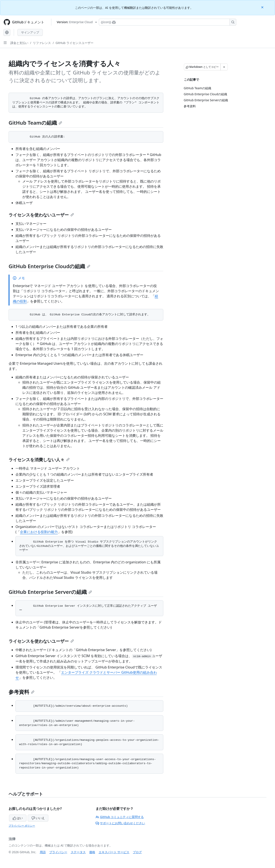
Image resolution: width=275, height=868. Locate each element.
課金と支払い (19, 43)
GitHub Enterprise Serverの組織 (50, 592)
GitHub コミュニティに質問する (120, 817)
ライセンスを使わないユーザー (41, 215)
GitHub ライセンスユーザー (74, 43)
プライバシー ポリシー (22, 826)
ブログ (137, 852)
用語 (43, 852)
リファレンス (42, 43)
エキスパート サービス (114, 852)
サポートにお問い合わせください (120, 823)
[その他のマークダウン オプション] (224, 67)
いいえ (38, 818)
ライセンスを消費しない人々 (39, 460)
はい (18, 818)
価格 (92, 852)
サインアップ (30, 32)
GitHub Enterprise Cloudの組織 (49, 266)
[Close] (263, 7)
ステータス (78, 852)
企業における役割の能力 (39, 532)
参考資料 (21, 692)
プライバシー (58, 852)
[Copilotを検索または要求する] (168, 22)
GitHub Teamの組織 (35, 123)
